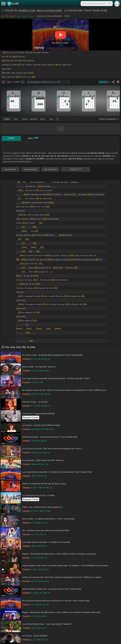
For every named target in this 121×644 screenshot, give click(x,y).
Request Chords (31, 417)
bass (51, 119)
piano (16, 119)
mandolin (34, 119)
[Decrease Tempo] (3, 82)
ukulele (25, 119)
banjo (42, 119)
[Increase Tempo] (23, 82)
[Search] (110, 4)
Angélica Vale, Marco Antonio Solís (40, 10)
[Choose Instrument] (57, 119)
